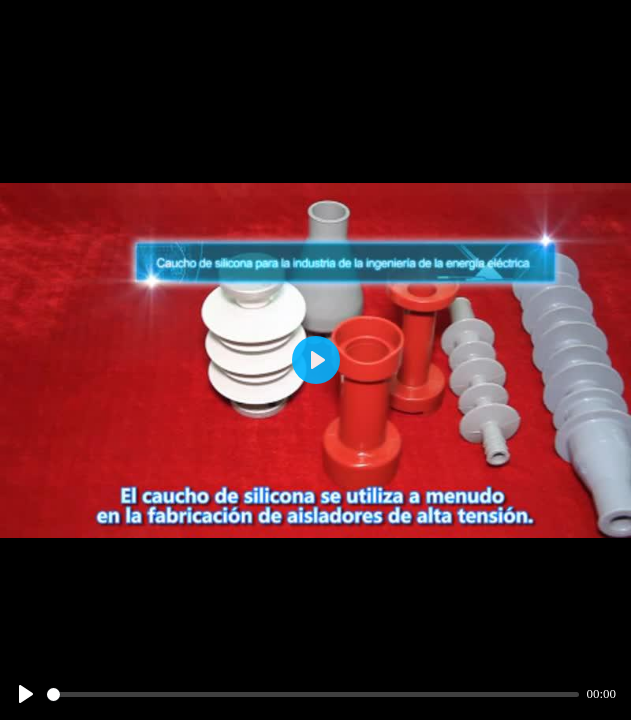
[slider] (313, 694)
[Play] (26, 694)
